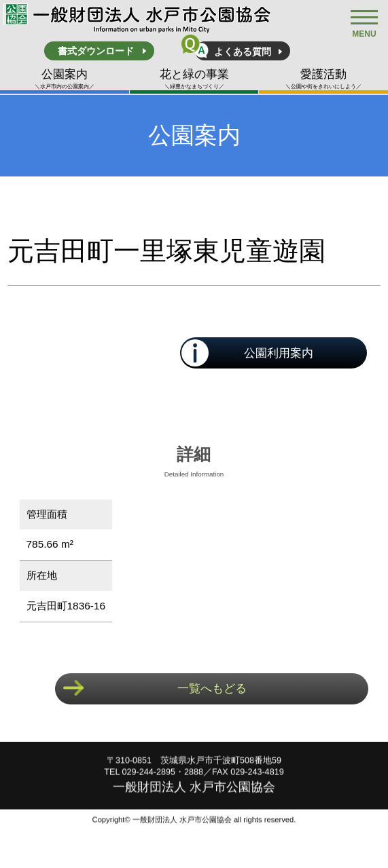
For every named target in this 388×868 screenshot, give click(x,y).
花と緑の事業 (194, 79)
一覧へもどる (212, 688)
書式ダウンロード (96, 51)
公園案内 (65, 79)
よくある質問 (243, 52)
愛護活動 (323, 79)
